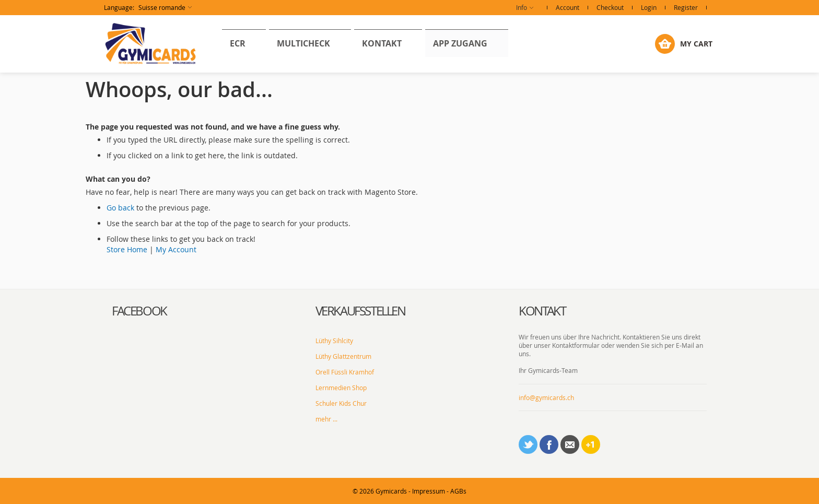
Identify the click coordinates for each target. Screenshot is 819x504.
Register (686, 7)
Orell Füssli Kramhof (345, 372)
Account (568, 7)
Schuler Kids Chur (341, 403)
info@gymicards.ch (546, 397)
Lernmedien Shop (341, 388)
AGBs (458, 491)
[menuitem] (233, 43)
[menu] (314, 44)
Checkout (610, 7)
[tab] (206, 311)
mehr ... (326, 419)
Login (649, 7)
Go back (120, 208)
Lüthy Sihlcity (334, 341)
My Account (176, 249)
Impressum (429, 491)
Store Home (127, 249)
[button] (148, 8)
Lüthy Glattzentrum (343, 356)
